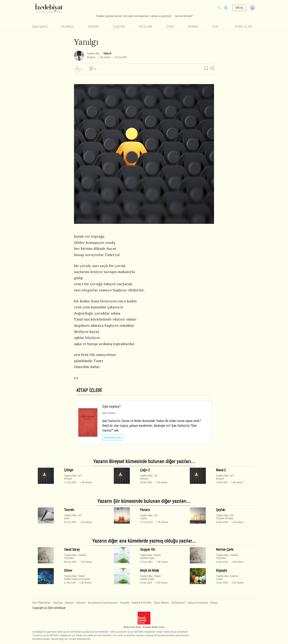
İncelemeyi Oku (113, 438)
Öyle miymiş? (111, 406)
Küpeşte (221, 571)
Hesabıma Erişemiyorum (103, 603)
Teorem (69, 510)
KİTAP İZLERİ (244, 27)
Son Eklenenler (41, 603)
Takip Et (107, 53)
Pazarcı (145, 510)
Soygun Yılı (147, 550)
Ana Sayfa (40, 27)
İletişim (81, 603)
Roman (193, 27)
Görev (68, 571)
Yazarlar (58, 603)
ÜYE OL (239, 8)
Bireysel (91, 57)
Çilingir (69, 470)
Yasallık (125, 603)
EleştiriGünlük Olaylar (150, 557)
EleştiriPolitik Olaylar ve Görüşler (77, 578)
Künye (214, 603)
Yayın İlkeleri (161, 603)
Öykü (170, 27)
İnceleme (145, 27)
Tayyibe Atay (93, 53)
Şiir (215, 27)
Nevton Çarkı (225, 550)
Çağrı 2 (145, 470)
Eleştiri (119, 27)
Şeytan (220, 510)
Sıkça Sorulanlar (198, 603)
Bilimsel (68, 27)
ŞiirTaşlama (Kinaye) (225, 517)
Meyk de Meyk (149, 571)
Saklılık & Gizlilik (141, 603)
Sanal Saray (72, 550)
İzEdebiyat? (179, 603)
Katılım (69, 603)
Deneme (93, 27)
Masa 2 (221, 470)
